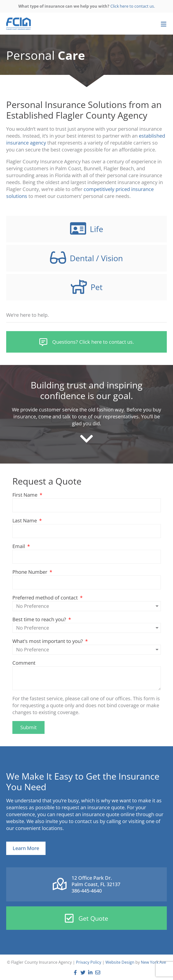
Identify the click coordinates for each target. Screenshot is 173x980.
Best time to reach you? (40, 619)
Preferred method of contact (46, 598)
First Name (25, 495)
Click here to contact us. (133, 6)
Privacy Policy (89, 962)
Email (19, 546)
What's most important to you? (48, 641)
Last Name (25, 521)
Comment (24, 663)
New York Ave (153, 962)
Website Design (120, 962)
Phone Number (30, 572)
